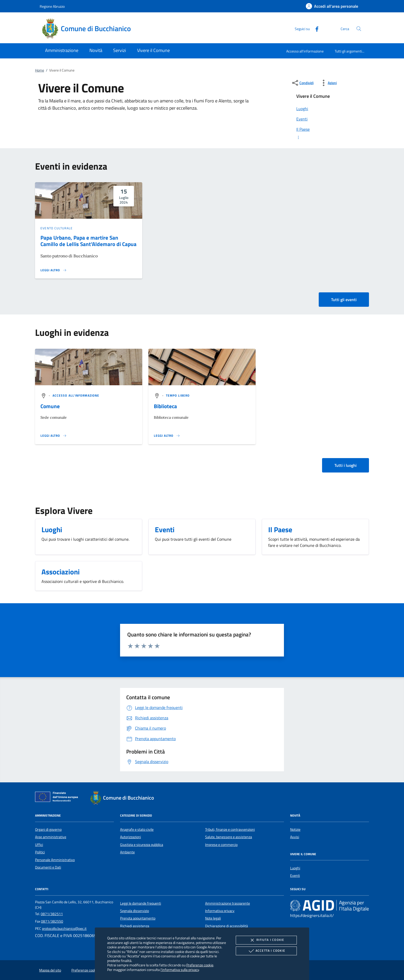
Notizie (295, 829)
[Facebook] (315, 28)
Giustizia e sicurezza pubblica (142, 845)
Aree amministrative (51, 837)
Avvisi (295, 837)
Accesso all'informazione (305, 51)
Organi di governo (48, 829)
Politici (40, 852)
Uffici (39, 845)
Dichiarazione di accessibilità (226, 926)
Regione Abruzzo (52, 6)
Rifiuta (266, 940)
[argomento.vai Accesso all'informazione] (76, 395)
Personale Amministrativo (55, 860)
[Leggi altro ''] (54, 436)
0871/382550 (52, 921)
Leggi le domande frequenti (141, 903)
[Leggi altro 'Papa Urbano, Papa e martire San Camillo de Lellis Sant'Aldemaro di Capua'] (54, 270)
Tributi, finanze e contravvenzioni (230, 829)
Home (40, 70)
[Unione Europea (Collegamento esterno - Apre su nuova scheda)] (58, 798)
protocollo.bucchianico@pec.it (64, 929)
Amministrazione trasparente (228, 903)
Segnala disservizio (134, 911)
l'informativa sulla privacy (180, 970)
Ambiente (127, 852)
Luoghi (295, 868)
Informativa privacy (220, 911)
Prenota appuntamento (138, 918)
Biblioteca (165, 406)
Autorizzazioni (131, 837)
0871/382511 (52, 914)
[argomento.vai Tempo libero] (178, 395)
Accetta (266, 951)
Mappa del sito (50, 970)
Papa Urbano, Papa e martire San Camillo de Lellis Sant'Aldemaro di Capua (89, 241)
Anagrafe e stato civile (137, 829)
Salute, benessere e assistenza (229, 837)
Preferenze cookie (200, 965)
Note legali (213, 918)
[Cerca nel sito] (359, 29)
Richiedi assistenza (135, 926)
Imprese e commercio (221, 845)
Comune (50, 406)
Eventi (295, 876)
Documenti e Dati (48, 867)
